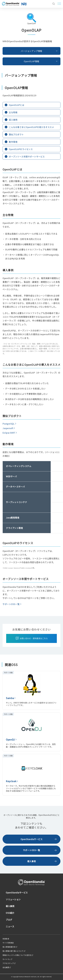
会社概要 (6, 967)
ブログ (9, 920)
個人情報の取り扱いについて (13, 951)
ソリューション (13, 899)
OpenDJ (10, 739)
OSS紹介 (10, 913)
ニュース (10, 926)
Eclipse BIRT (9, 433)
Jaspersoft (8, 428)
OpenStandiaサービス (32, 839)
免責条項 (6, 939)
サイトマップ (7, 959)
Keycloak (11, 781)
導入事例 (31, 861)
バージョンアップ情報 (31, 51)
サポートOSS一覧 (11, 604)
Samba (10, 698)
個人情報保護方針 (9, 947)
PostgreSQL (9, 424)
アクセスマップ (8, 963)
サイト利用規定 (8, 943)
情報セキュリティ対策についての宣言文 (17, 955)
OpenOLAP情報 (31, 61)
